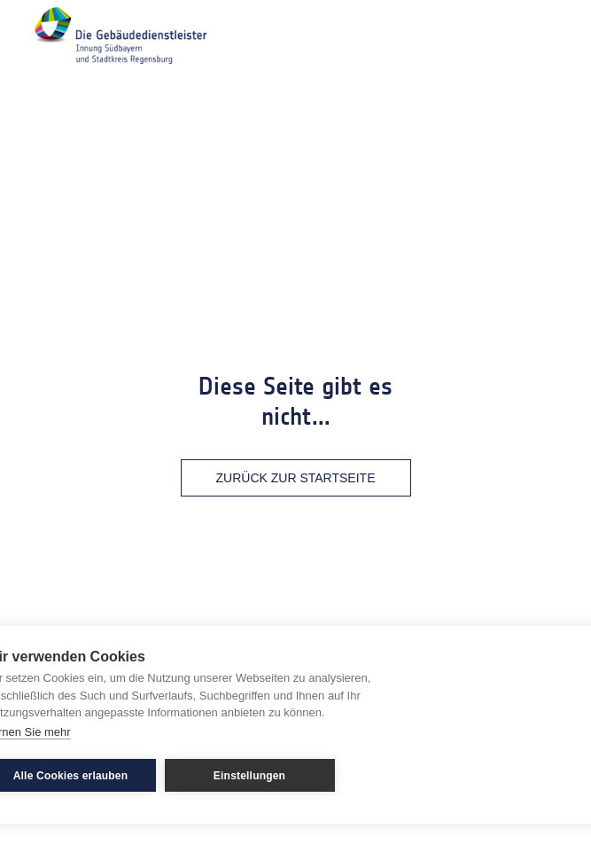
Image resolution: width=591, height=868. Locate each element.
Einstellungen (249, 776)
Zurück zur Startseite (296, 478)
